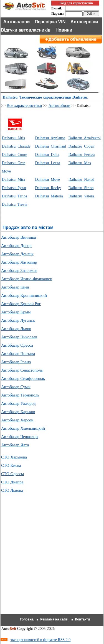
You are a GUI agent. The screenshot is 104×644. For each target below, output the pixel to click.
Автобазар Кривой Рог (21, 304)
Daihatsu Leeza (47, 163)
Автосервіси (84, 22)
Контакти (83, 619)
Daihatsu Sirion (81, 188)
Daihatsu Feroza (82, 155)
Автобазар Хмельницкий (23, 428)
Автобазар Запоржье (19, 271)
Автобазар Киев (15, 287)
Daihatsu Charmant (50, 146)
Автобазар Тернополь (20, 395)
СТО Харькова (14, 457)
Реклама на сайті (54, 619)
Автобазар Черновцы (20, 437)
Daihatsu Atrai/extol (85, 138)
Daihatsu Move (47, 180)
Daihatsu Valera (81, 196)
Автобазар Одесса (17, 345)
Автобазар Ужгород (18, 403)
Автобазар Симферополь (23, 378)
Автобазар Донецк (17, 254)
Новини (64, 30)
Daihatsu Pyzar (14, 188)
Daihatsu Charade (16, 146)
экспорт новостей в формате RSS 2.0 (41, 640)
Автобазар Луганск (18, 320)
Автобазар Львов (16, 329)
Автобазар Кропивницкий (24, 295)
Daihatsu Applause (50, 138)
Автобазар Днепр (16, 246)
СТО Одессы (12, 474)
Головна (27, 619)
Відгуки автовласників (26, 30)
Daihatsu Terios (14, 196)
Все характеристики (24, 105)
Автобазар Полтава (18, 354)
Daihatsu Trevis (14, 204)
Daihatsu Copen (81, 146)
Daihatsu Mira (13, 180)
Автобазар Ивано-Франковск (26, 279)
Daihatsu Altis (13, 138)
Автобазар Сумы (16, 387)
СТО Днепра (12, 482)
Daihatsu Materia (49, 196)
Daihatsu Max (80, 163)
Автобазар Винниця (19, 237)
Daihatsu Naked (81, 180)
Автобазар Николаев (19, 337)
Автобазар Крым (16, 312)
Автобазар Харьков (18, 412)
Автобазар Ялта (15, 445)
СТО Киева (11, 465)
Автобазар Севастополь (22, 370)
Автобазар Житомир (19, 262)
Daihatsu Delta (47, 155)
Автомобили (59, 105)
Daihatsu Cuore (14, 155)
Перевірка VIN (50, 22)
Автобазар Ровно (16, 362)
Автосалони (17, 22)
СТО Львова (12, 490)
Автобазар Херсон (17, 420)
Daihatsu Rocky (48, 188)
